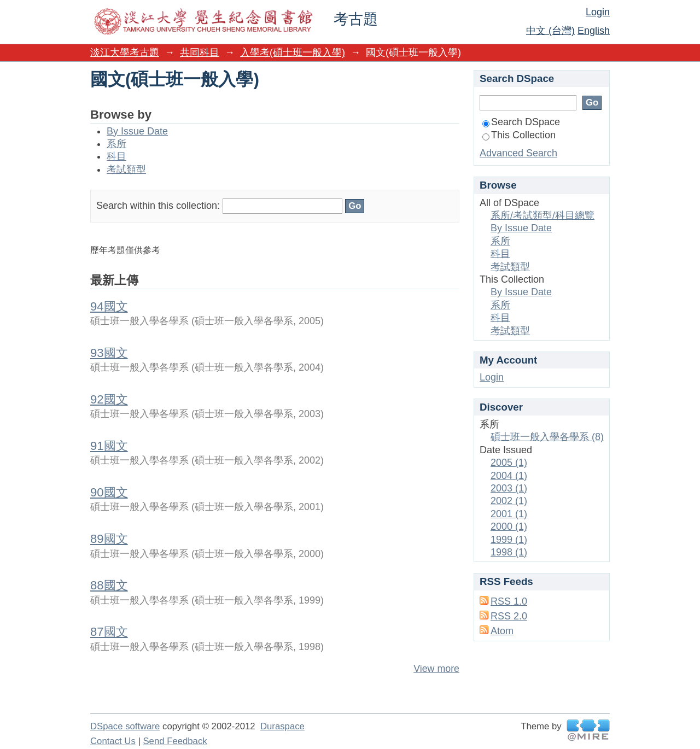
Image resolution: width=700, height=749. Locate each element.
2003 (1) (509, 488)
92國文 (109, 399)
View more (436, 669)
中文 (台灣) (550, 31)
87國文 (109, 632)
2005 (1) (509, 463)
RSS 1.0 (509, 601)
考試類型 (126, 169)
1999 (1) (509, 540)
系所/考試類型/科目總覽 (542, 215)
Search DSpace (521, 122)
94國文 (109, 306)
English (594, 31)
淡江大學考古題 (125, 52)
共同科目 (200, 52)
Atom (502, 631)
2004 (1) (509, 476)
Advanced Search (518, 153)
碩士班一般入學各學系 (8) (547, 437)
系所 (116, 144)
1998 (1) (509, 552)
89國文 (109, 539)
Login (598, 12)
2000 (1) (509, 526)
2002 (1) (509, 501)
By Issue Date (137, 131)
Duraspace (282, 726)
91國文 (109, 446)
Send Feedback (175, 741)
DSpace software (125, 726)
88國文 (109, 585)
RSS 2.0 (509, 616)
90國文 (109, 492)
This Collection (519, 135)
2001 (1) (509, 514)
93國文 (109, 353)
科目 (116, 156)
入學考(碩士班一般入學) (293, 52)
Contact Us (113, 741)
